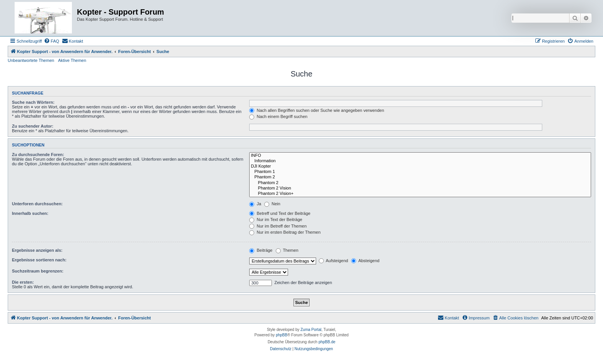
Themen (287, 250)
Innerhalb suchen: (30, 213)
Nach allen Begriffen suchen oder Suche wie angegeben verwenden (316, 110)
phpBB (282, 335)
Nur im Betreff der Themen (278, 226)
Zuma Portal (311, 330)
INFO (420, 156)
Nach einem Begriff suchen (278, 116)
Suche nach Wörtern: (33, 102)
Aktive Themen (72, 60)
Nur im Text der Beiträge (276, 219)
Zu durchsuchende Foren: (38, 155)
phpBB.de (327, 342)
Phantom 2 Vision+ (420, 194)
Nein (272, 204)
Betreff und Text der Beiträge (280, 213)
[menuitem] (52, 41)
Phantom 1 (420, 172)
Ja (255, 204)
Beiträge (261, 250)
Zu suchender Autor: (33, 126)
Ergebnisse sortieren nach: (39, 260)
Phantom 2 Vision (420, 188)
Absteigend (365, 261)
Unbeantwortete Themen (31, 60)
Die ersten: (23, 282)
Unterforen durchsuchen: (37, 204)
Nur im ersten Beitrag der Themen (285, 232)
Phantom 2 (420, 177)
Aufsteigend (334, 261)
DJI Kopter (420, 166)
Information (420, 161)
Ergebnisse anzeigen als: (37, 250)
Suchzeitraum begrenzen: (38, 271)
